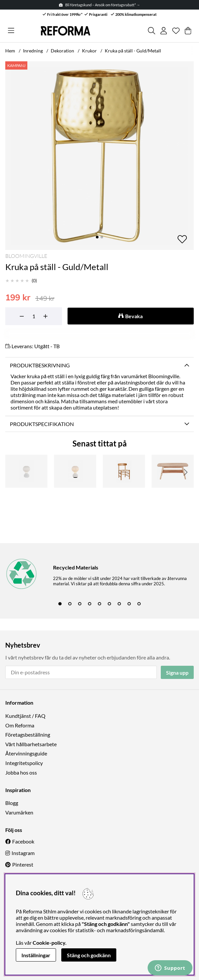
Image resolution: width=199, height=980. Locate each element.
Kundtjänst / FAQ (25, 716)
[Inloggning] (164, 31)
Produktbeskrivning (40, 365)
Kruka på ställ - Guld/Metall (133, 51)
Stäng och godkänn (89, 955)
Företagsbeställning (28, 735)
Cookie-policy (49, 943)
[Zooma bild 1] (99, 156)
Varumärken (19, 812)
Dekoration (62, 51)
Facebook (23, 841)
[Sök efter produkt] (152, 31)
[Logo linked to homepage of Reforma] (66, 31)
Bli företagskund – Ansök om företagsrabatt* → (99, 5)
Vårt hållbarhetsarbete (31, 744)
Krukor (89, 51)
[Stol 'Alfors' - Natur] (124, 471)
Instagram (23, 853)
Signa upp (177, 673)
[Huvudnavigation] (11, 31)
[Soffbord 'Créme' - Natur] (173, 471)
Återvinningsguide (26, 753)
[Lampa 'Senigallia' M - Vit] (26, 471)
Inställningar (36, 955)
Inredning (33, 51)
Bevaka (134, 316)
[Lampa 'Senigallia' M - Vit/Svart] (75, 471)
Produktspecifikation (42, 424)
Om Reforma (20, 725)
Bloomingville (26, 256)
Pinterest (23, 864)
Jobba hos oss (21, 772)
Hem (10, 51)
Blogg (12, 803)
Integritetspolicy (24, 763)
